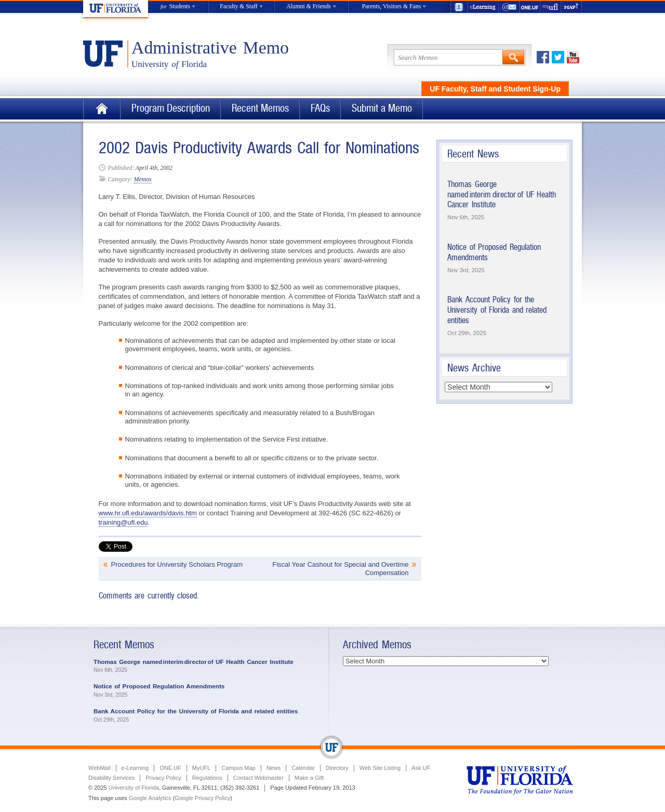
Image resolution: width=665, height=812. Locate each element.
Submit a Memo (382, 108)
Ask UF (421, 768)
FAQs (320, 108)
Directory (337, 768)
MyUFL (201, 768)
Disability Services (111, 778)
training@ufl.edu (123, 522)
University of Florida (134, 788)
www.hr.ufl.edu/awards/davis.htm (148, 513)
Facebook (543, 57)
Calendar (303, 768)
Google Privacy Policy (202, 798)
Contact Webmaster (258, 778)
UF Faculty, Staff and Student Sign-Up (495, 89)
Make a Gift (309, 778)
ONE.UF (530, 7)
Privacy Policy (163, 778)
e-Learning (483, 7)
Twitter (558, 57)
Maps (571, 7)
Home (102, 109)
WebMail (509, 7)
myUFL (551, 7)
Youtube (573, 57)
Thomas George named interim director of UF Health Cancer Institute (502, 194)
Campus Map (238, 768)
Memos (143, 179)
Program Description (171, 108)
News (274, 768)
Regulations (207, 778)
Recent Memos (260, 108)
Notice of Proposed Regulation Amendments (159, 686)
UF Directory (459, 7)
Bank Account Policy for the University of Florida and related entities (497, 310)
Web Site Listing (380, 768)
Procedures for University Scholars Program (177, 564)
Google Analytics (150, 798)
